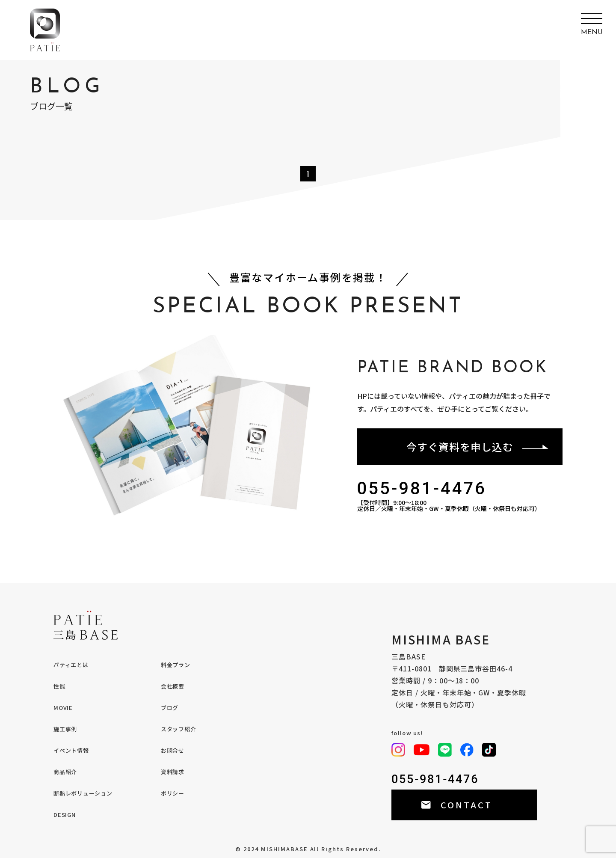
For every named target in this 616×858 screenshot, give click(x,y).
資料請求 (173, 772)
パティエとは (71, 665)
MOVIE (63, 708)
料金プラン (176, 665)
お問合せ (173, 750)
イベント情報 (71, 750)
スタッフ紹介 (179, 729)
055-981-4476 (422, 489)
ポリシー (173, 793)
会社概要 (173, 686)
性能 (59, 686)
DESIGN (65, 815)
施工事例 (65, 729)
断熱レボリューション (83, 793)
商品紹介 (65, 772)
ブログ (170, 708)
